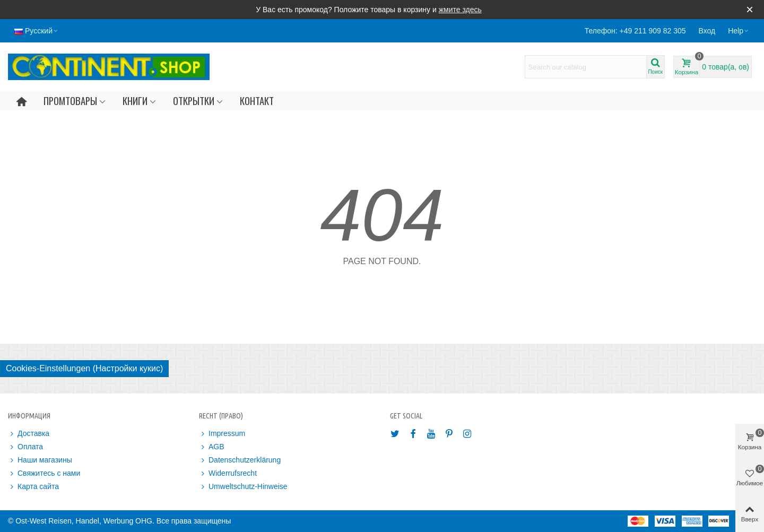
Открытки (194, 101)
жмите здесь (460, 10)
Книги (135, 101)
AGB (212, 447)
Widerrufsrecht (228, 473)
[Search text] (586, 67)
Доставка (29, 434)
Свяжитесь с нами (44, 473)
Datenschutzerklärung (240, 460)
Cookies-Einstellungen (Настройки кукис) (84, 368)
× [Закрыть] (750, 9)
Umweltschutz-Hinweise (243, 487)
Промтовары (70, 101)
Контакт (257, 101)
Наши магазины (40, 460)
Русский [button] (37, 31)
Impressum (222, 434)
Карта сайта (33, 487)
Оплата (25, 447)
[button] (739, 31)
